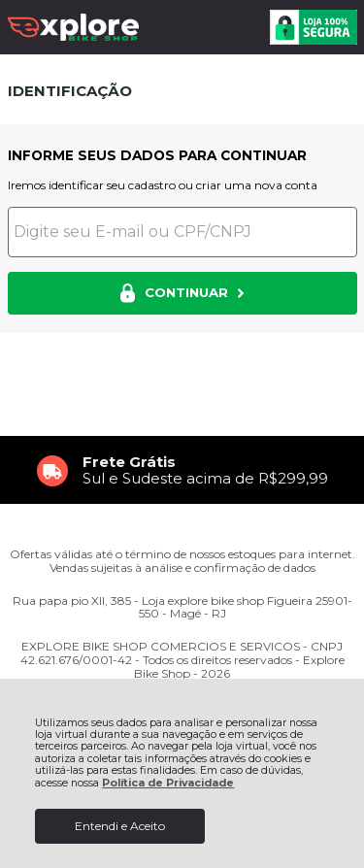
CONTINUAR (182, 293)
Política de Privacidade (168, 783)
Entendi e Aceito (120, 826)
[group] (182, 470)
